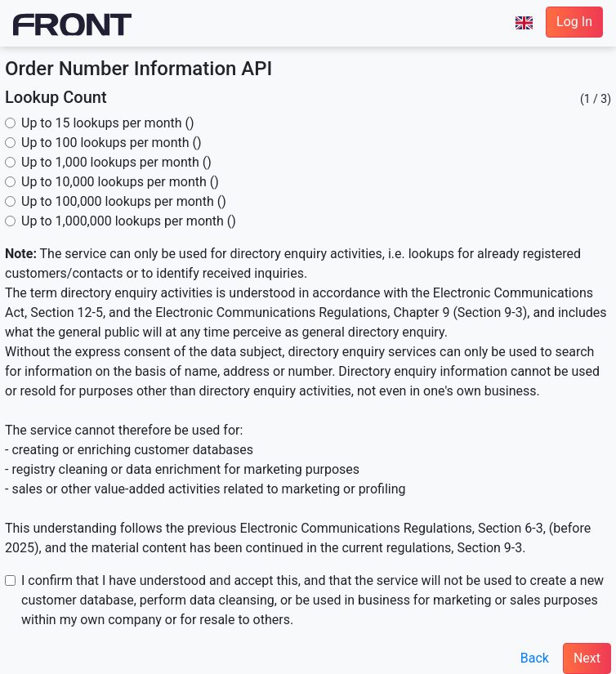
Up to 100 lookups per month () (112, 143)
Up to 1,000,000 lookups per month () (129, 221)
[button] (524, 23)
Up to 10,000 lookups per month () (120, 182)
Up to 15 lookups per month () (108, 123)
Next (587, 658)
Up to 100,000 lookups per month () (124, 201)
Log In (574, 22)
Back (535, 658)
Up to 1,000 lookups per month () (116, 162)
